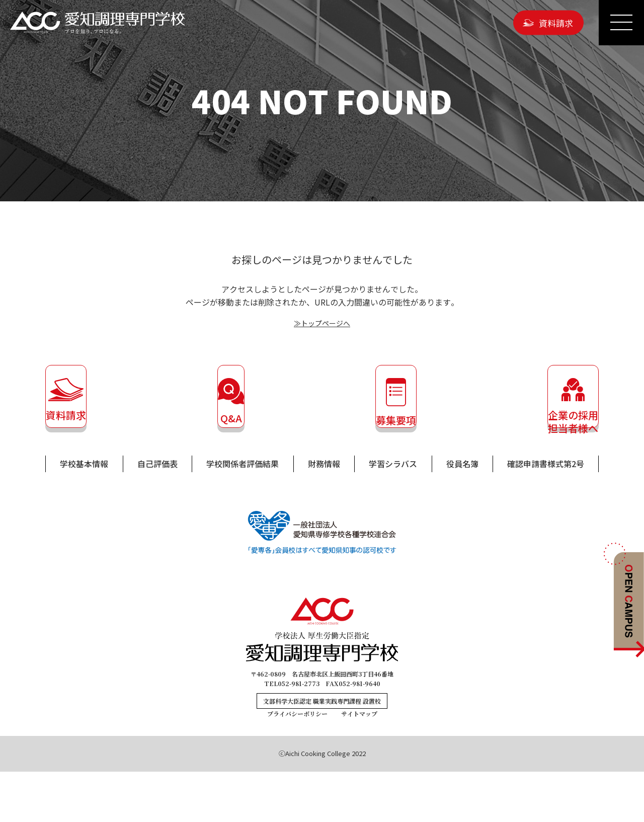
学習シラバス (393, 514)
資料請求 (556, 22)
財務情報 (324, 514)
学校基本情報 (84, 514)
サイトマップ (359, 764)
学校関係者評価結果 (243, 514)
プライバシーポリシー (297, 764)
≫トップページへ (322, 323)
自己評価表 (157, 514)
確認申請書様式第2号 (546, 514)
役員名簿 (462, 514)
